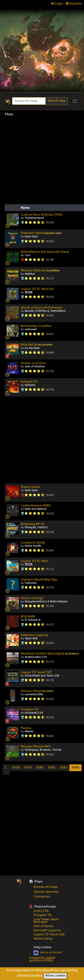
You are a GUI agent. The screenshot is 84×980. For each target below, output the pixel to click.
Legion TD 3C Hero (35, 561)
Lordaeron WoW (33, 543)
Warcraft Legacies (47, 930)
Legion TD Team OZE (36, 673)
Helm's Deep (43, 939)
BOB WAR (28, 617)
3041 (52, 768)
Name (25, 208)
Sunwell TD (29, 382)
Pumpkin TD (30, 710)
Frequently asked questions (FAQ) (42, 959)
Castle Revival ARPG (36, 506)
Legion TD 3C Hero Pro (37, 289)
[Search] (29, 101)
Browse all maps (46, 887)
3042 (64, 768)
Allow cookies (55, 976)
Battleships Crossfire (36, 326)
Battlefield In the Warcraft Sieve (45, 252)
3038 (16, 768)
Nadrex (26, 728)
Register (74, 4)
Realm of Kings (32, 598)
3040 (40, 768)
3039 (28, 768)
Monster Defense (40, 271)
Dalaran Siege (37, 691)
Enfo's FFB (41, 911)
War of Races (43, 926)
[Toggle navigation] (75, 101)
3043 (75, 768)
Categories (42, 897)
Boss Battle (36, 345)
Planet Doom (30, 487)
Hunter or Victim (33, 363)
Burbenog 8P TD (33, 524)
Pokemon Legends (34, 635)
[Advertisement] (42, 49)
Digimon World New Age (39, 580)
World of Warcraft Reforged (41, 308)
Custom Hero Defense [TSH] (42, 215)
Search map (57, 101)
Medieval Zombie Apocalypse (50, 654)
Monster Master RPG (36, 747)
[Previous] (6, 770)
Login (57, 4)
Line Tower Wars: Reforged (46, 921)
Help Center (43, 947)
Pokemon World (41, 233)
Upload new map (46, 892)
